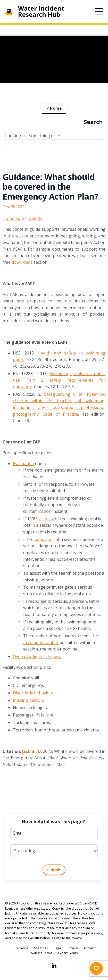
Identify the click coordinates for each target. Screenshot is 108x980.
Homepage (13, 218)
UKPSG (35, 218)
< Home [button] (54, 108)
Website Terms (41, 953)
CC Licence (20, 948)
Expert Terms (68, 953)
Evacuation (23, 464)
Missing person (28, 700)
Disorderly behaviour (33, 693)
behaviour (44, 539)
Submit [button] (54, 870)
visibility (46, 519)
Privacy (73, 948)
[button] (96, 968)
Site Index (41, 948)
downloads (22, 262)
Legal (58, 948)
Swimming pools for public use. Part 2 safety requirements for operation (59, 380)
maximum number (41, 643)
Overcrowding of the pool (38, 656)
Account (90, 948)
